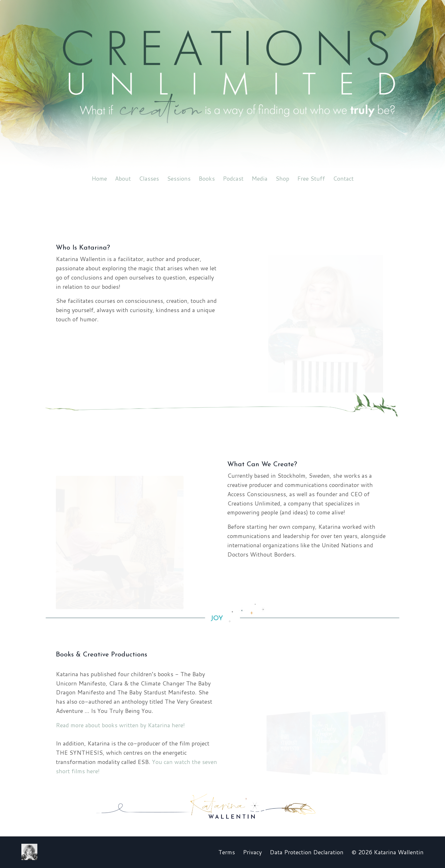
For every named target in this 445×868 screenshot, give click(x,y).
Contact (343, 178)
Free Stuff (311, 178)
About (123, 178)
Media (260, 178)
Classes (149, 178)
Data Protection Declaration (307, 852)
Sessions (179, 178)
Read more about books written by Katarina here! (120, 725)
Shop (282, 178)
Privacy (252, 852)
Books (207, 178)
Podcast (233, 178)
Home (99, 178)
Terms (227, 852)
